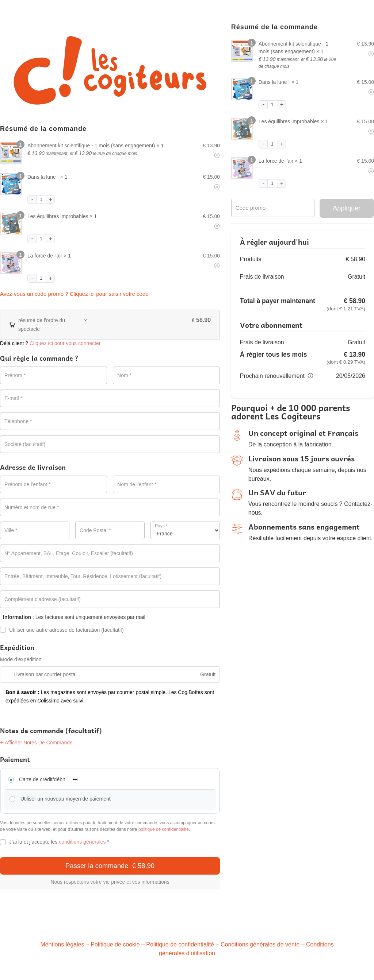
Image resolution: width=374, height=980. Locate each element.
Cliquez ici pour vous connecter (65, 343)
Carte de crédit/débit (50, 779)
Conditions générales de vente (260, 944)
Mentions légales (62, 944)
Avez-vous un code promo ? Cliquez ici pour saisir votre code (74, 294)
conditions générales (82, 842)
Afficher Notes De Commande (36, 743)
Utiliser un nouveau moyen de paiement (66, 799)
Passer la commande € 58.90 (110, 866)
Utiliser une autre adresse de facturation (62, 630)
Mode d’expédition (21, 659)
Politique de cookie (115, 944)
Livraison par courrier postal (45, 674)
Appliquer (347, 208)
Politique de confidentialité (180, 944)
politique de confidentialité (164, 829)
